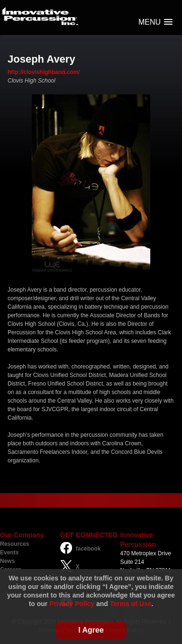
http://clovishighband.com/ (44, 72)
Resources (14, 544)
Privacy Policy (72, 604)
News (7, 561)
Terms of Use (131, 604)
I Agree (91, 630)
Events (9, 552)
